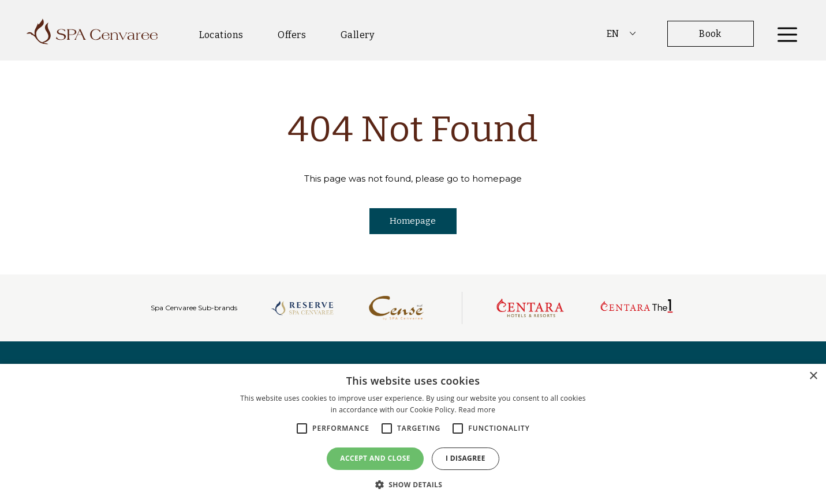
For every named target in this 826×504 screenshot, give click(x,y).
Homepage (413, 221)
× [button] (813, 376)
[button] (413, 484)
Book (710, 34)
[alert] (413, 434)
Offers (292, 35)
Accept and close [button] (375, 458)
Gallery (357, 35)
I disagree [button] (466, 458)
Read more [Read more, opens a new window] (477, 410)
